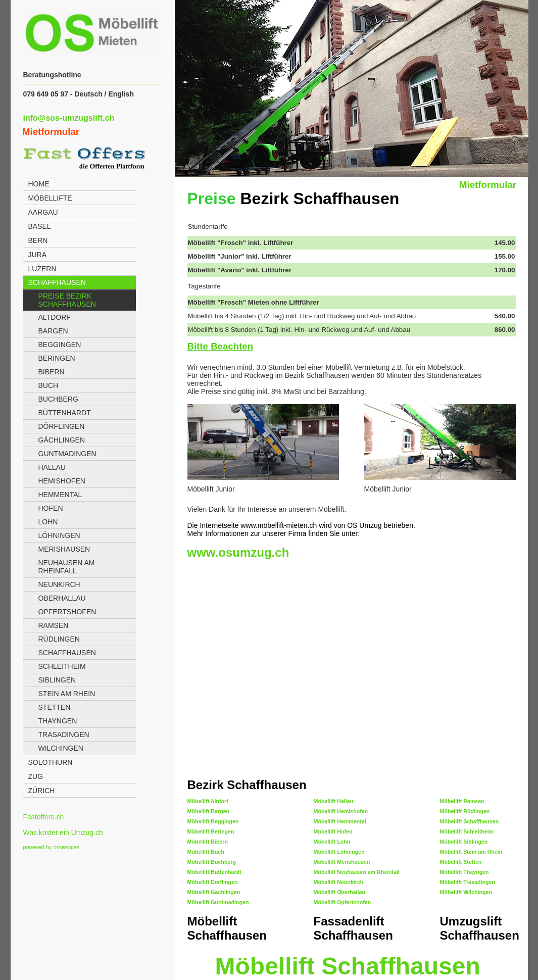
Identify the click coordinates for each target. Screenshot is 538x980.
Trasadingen (64, 734)
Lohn (48, 522)
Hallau (52, 467)
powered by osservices (52, 847)
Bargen (53, 331)
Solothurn (51, 762)
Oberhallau (62, 598)
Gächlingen (62, 440)
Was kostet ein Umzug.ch (63, 832)
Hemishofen (62, 481)
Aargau (43, 212)
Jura (38, 255)
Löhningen (59, 535)
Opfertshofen (67, 612)
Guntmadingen (67, 454)
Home (39, 184)
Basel (40, 226)
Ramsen (54, 625)
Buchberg (58, 399)
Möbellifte (50, 198)
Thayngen (58, 721)
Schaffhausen (57, 282)
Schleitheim (62, 666)
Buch (48, 385)
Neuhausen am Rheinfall (67, 567)
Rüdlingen (59, 639)
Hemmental (60, 495)
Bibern (52, 372)
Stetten (55, 707)
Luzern (42, 269)
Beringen (57, 358)
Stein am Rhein (67, 694)
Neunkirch (59, 584)
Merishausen (64, 549)
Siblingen (57, 680)
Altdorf (55, 317)
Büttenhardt (65, 413)
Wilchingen (61, 748)
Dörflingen (62, 426)
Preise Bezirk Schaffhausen (67, 300)
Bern (38, 240)
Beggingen (60, 345)
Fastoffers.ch (44, 817)
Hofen (51, 508)
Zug (36, 776)
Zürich (42, 791)
